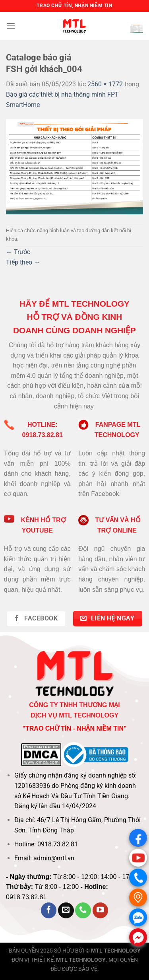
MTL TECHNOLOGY (116, 951)
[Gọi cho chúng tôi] (83, 910)
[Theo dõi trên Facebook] (49, 910)
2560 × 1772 (105, 84)
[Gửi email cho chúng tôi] (66, 910)
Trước (18, 252)
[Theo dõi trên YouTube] (101, 910)
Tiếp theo (23, 262)
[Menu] (11, 26)
